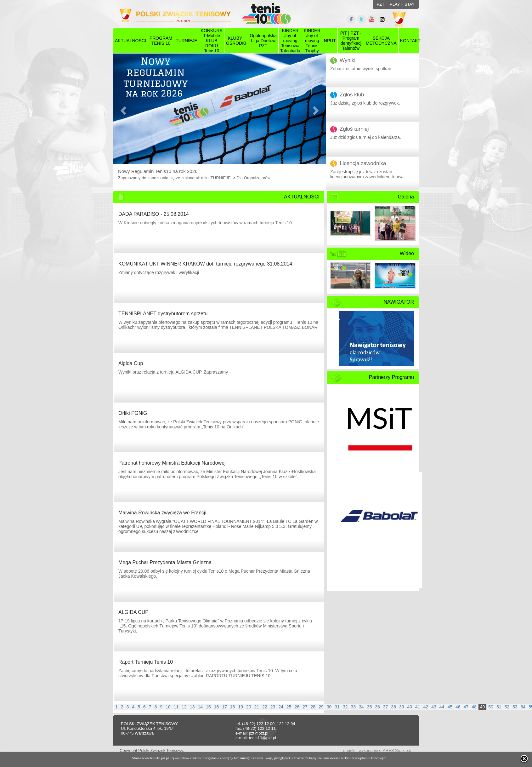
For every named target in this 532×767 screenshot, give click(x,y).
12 (184, 707)
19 (241, 707)
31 (337, 707)
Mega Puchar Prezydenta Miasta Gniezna (165, 562)
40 (410, 707)
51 (499, 707)
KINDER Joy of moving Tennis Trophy (312, 41)
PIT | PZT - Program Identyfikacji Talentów (351, 41)
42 (426, 707)
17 (224, 707)
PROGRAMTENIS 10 (161, 41)
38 (393, 707)
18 (233, 707)
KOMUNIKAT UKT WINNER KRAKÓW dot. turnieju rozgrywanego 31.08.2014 (205, 264)
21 (257, 707)
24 (281, 707)
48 (474, 707)
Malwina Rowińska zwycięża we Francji (162, 513)
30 (329, 707)
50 (491, 707)
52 (507, 707)
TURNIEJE (186, 41)
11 (176, 707)
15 (208, 707)
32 (345, 707)
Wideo (407, 253)
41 (418, 707)
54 (523, 707)
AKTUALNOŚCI (130, 41)
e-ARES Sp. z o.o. (396, 750)
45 (450, 707)
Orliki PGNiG (133, 413)
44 (442, 707)
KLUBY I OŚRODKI (236, 41)
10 (168, 707)
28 (313, 707)
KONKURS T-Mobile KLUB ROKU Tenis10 (212, 41)
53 (515, 707)
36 (377, 707)
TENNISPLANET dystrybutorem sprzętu (163, 314)
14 (200, 707)
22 (265, 707)
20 (249, 707)
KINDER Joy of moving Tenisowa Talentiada (290, 41)
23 (273, 707)
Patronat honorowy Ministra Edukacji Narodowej (172, 463)
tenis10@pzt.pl (263, 738)
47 (466, 707)
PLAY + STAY (402, 4)
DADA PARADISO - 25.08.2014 (154, 214)
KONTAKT (410, 41)
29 (321, 707)
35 (370, 707)
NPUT (330, 41)
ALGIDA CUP (133, 612)
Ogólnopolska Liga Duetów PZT (263, 41)
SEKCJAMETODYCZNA (381, 41)
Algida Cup (131, 363)
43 (434, 707)
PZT (381, 4)
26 (297, 707)
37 (386, 707)
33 (353, 707)
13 (192, 707)
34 (361, 707)
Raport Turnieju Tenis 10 (146, 662)
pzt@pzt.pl (259, 733)
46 (458, 707)
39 (402, 707)
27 (305, 707)
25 (289, 707)
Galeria (406, 197)
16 (217, 707)
